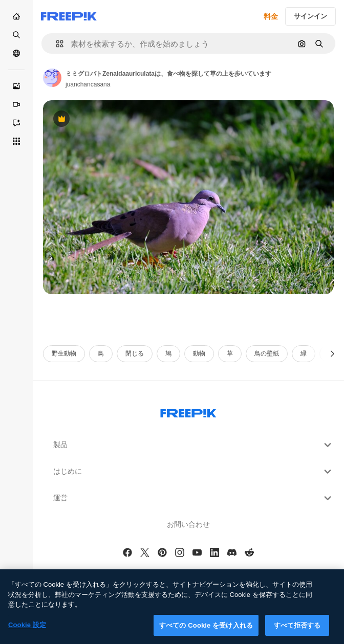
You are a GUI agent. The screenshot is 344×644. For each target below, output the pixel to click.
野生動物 (64, 353)
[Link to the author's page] (52, 78)
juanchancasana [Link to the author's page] (88, 84)
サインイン (310, 16)
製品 (193, 445)
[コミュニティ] (16, 53)
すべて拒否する (297, 632)
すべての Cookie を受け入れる (206, 632)
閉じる (135, 353)
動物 (199, 353)
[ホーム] (16, 16)
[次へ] (332, 354)
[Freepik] (69, 16)
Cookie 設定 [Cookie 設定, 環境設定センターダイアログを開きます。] (27, 632)
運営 (193, 498)
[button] (56, 44)
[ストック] (16, 35)
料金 (271, 16)
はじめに (193, 472)
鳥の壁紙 (267, 353)
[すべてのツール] (16, 141)
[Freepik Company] (188, 411)
